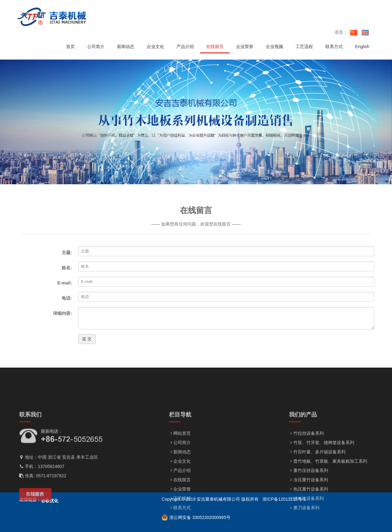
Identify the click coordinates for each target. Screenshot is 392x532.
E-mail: (65, 283)
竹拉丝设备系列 (306, 462)
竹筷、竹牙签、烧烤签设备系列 (322, 471)
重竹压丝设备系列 (309, 499)
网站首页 (180, 462)
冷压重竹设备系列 (309, 508)
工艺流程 (180, 527)
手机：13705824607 (42, 495)
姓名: (67, 268)
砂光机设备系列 (306, 527)
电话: (67, 298)
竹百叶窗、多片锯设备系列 (317, 480)
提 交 (87, 339)
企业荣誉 (180, 517)
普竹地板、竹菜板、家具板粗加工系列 (328, 490)
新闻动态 (180, 480)
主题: (67, 253)
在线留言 (180, 508)
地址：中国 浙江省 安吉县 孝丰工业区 (59, 485)
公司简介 (180, 471)
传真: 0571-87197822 (43, 504)
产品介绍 (180, 499)
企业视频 (274, 47)
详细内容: (62, 313)
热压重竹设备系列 (309, 517)
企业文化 (180, 490)
